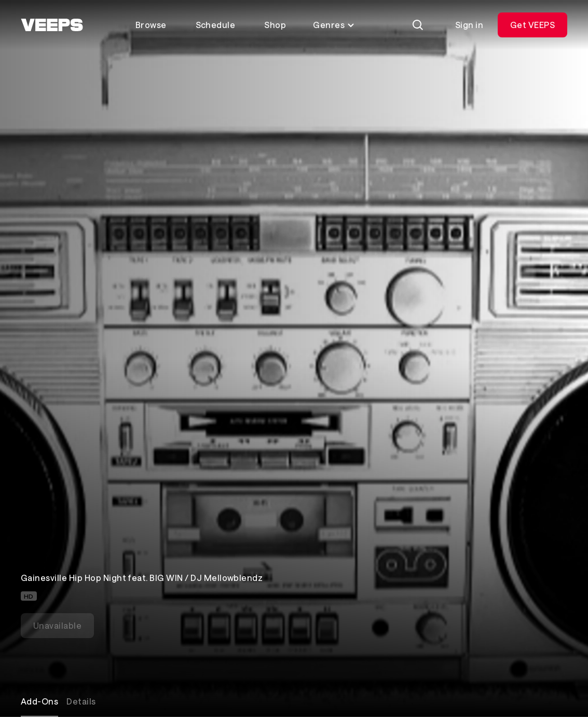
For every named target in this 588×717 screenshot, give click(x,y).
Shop (275, 25)
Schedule (216, 25)
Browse (151, 25)
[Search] (418, 25)
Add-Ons (39, 701)
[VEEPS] (52, 25)
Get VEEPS (532, 25)
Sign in (469, 25)
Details (81, 701)
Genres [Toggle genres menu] (334, 25)
